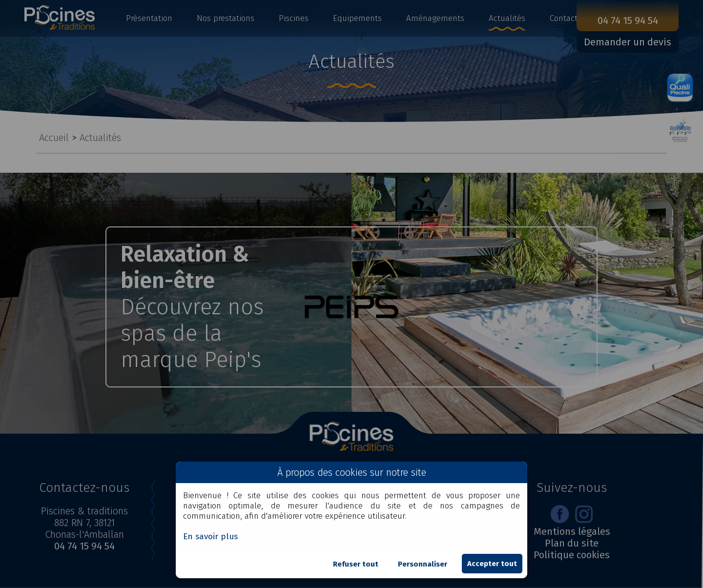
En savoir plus (210, 537)
